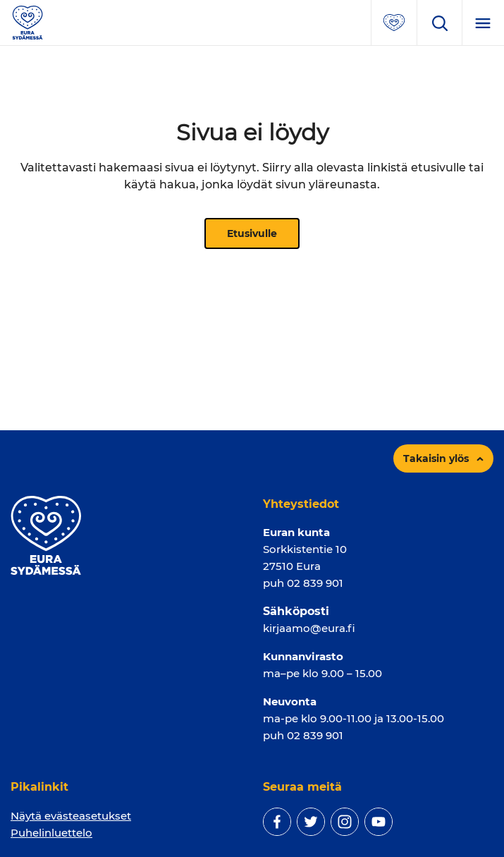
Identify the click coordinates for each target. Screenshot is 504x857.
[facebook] (277, 822)
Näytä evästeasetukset (71, 816)
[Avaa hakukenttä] (439, 23)
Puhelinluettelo (51, 833)
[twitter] (311, 822)
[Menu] (483, 23)
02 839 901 (315, 583)
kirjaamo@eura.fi (309, 628)
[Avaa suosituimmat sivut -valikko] (394, 23)
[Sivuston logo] (27, 22)
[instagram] (345, 822)
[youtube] (379, 822)
